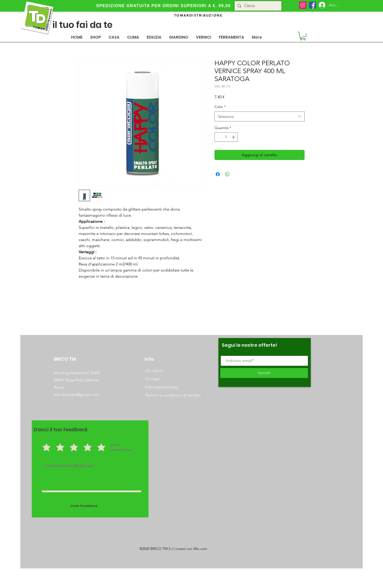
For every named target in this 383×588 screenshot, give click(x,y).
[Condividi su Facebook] (218, 174)
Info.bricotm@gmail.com (77, 395)
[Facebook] (312, 5)
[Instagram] (303, 5)
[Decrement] (218, 137)
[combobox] (260, 116)
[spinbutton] (226, 137)
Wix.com (200, 549)
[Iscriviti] (264, 373)
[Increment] (234, 137)
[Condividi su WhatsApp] (227, 174)
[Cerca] (257, 6)
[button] (114, 37)
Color (220, 107)
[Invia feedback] (84, 506)
